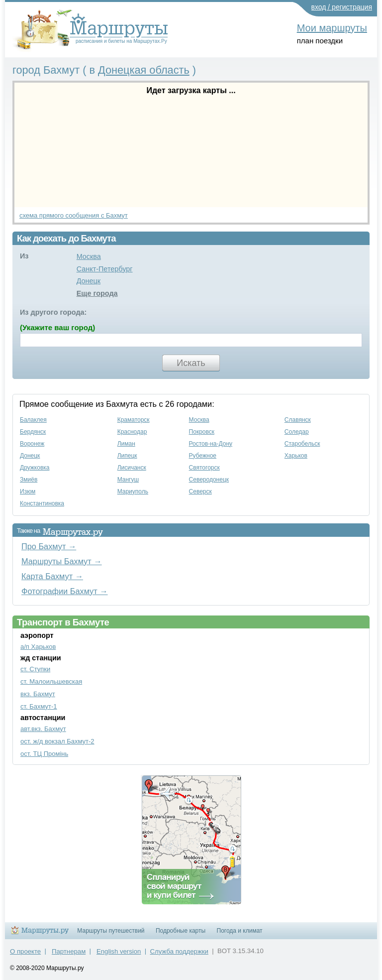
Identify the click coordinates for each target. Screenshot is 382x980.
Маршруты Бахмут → (62, 561)
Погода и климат (240, 931)
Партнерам (69, 951)
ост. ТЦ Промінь (44, 754)
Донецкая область (144, 70)
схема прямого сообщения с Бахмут (74, 215)
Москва (89, 256)
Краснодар (132, 432)
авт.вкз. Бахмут (43, 729)
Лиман (126, 444)
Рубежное (203, 456)
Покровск (202, 432)
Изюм (28, 491)
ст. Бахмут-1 (39, 706)
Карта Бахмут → (52, 576)
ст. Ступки (35, 669)
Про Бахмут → (49, 546)
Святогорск (204, 468)
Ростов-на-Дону (211, 444)
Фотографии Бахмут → (65, 591)
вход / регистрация (342, 7)
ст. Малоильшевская (51, 681)
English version (119, 951)
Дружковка (35, 468)
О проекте (25, 951)
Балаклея (33, 420)
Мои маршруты (332, 28)
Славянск (298, 420)
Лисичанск (132, 468)
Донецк (89, 281)
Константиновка (42, 503)
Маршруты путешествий (111, 931)
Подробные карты (181, 931)
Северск (200, 491)
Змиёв (29, 480)
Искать (191, 363)
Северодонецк (209, 480)
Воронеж (32, 444)
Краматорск (134, 420)
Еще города (97, 293)
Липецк (127, 456)
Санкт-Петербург (105, 269)
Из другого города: (53, 312)
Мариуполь (133, 491)
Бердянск (33, 432)
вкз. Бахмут (38, 694)
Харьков (296, 456)
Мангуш (128, 480)
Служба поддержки (179, 951)
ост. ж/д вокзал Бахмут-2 (57, 741)
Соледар (297, 432)
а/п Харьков (38, 647)
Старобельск (302, 444)
